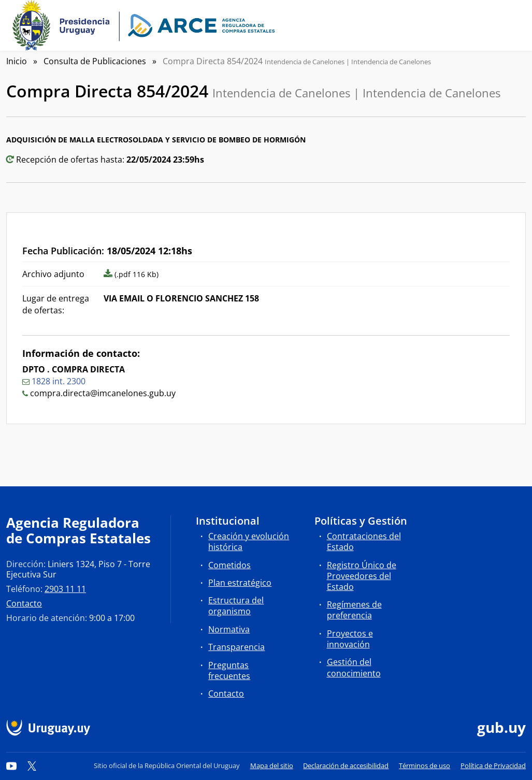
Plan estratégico (240, 583)
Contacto (24, 603)
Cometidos (229, 565)
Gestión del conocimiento (354, 667)
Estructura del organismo (236, 606)
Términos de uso (425, 765)
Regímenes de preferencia (354, 610)
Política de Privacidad (493, 765)
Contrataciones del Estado (364, 541)
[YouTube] (11, 765)
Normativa (229, 629)
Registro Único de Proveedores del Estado (362, 576)
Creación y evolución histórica (249, 541)
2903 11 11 (65, 589)
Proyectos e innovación (350, 639)
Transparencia (236, 647)
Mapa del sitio (272, 765)
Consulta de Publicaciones (95, 61)
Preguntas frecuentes (229, 670)
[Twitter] (32, 765)
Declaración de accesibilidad (346, 765)
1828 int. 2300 (59, 381)
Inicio (17, 61)
